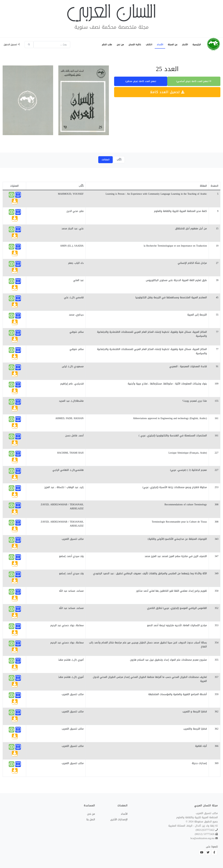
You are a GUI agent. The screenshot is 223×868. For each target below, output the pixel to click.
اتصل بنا (91, 820)
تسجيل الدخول (12, 45)
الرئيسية (197, 45)
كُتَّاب (119, 160)
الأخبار (185, 45)
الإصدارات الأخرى (119, 820)
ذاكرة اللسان (133, 45)
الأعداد (159, 45)
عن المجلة (172, 45)
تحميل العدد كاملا (167, 92)
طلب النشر (105, 45)
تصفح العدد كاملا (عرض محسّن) (141, 81)
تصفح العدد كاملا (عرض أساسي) (194, 81)
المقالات (106, 160)
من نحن (119, 45)
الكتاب (148, 45)
